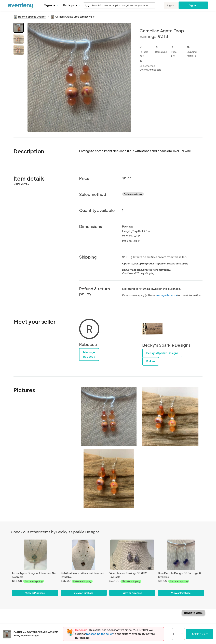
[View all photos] (79, 77)
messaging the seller (100, 634)
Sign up (193, 5)
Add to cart (200, 634)
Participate (72, 5)
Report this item (193, 613)
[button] (51, 5)
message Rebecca (166, 295)
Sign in (171, 5)
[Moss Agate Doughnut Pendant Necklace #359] (35, 555)
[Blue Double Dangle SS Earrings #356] (181, 555)
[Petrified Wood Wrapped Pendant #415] (84, 555)
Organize (51, 5)
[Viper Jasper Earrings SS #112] (132, 555)
